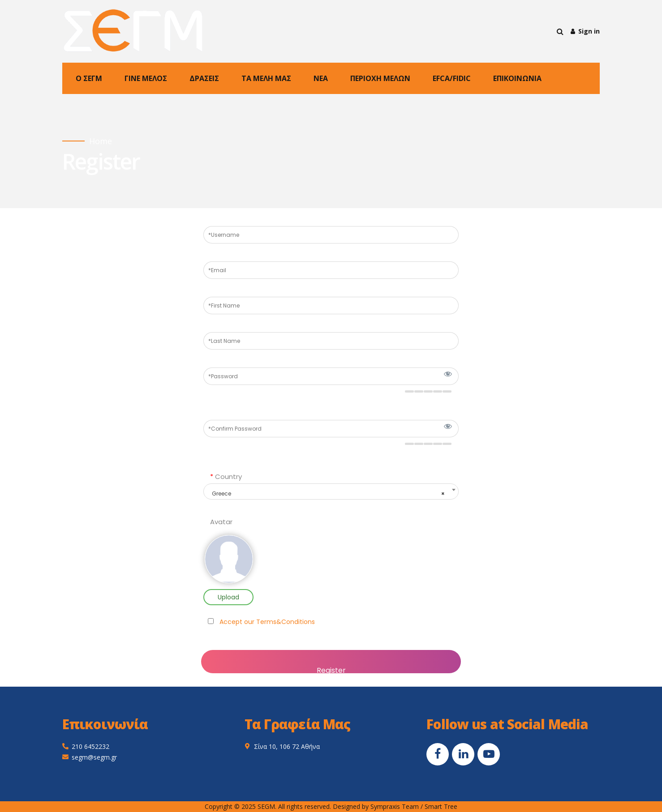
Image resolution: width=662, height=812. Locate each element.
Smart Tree (441, 806)
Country (226, 477)
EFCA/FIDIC (452, 78)
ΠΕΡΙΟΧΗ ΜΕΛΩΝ (380, 78)
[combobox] (331, 491)
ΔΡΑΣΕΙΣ (204, 78)
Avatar (221, 522)
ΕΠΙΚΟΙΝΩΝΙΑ (517, 78)
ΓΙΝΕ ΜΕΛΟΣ (146, 78)
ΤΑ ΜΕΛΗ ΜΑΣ (266, 78)
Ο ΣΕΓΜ (89, 78)
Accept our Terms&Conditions (267, 622)
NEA (321, 78)
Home (101, 141)
